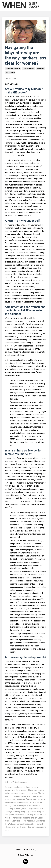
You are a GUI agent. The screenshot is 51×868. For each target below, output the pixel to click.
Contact (18, 850)
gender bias (41, 69)
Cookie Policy (30, 850)
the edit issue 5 (10, 72)
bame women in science (13, 69)
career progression (28, 69)
